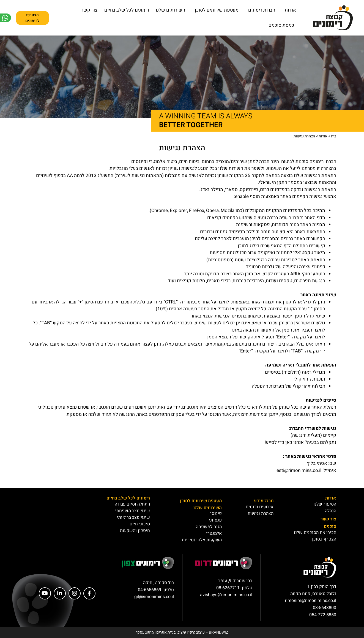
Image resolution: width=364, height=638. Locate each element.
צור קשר (89, 10)
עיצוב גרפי (197, 632)
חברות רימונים (260, 10)
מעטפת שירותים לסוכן (215, 10)
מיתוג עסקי (145, 632)
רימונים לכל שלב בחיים (127, 10)
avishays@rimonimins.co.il (226, 595)
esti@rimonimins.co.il (299, 470)
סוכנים (330, 526)
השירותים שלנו (170, 10)
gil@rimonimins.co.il (154, 597)
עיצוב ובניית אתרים (171, 632)
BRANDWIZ (218, 632)
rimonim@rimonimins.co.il (311, 601)
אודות (289, 10)
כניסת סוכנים (281, 25)
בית (334, 136)
